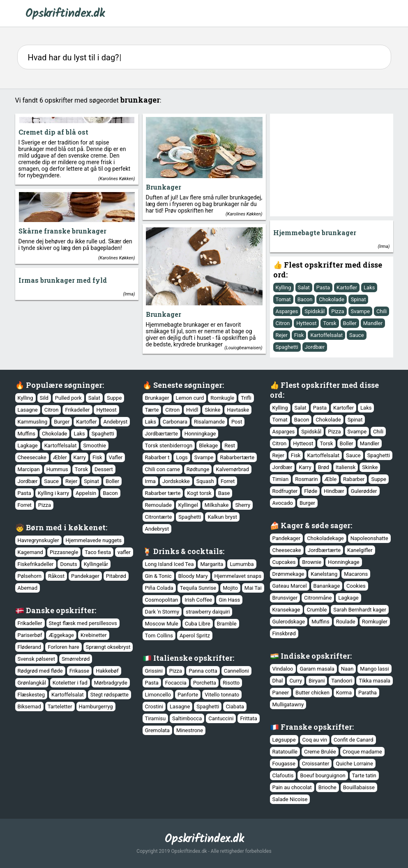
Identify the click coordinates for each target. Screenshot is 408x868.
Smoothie (94, 445)
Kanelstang (324, 574)
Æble (331, 479)
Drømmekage (288, 574)
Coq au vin (315, 740)
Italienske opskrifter (193, 658)
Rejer (282, 335)
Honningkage (200, 434)
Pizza (338, 311)
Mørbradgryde (111, 683)
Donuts (68, 564)
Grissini (154, 671)
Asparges (287, 311)
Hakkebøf (107, 671)
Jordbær (315, 347)
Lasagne (28, 410)
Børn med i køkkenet (66, 527)
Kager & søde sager (316, 525)
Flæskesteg (31, 695)
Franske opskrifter (316, 727)
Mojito (230, 588)
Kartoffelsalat (326, 335)
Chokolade (332, 299)
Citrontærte (159, 517)
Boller (350, 323)
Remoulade (158, 505)
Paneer (281, 693)
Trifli (246, 398)
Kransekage (286, 610)
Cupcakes (284, 562)
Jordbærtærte (161, 434)
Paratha (368, 693)
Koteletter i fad (70, 683)
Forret (25, 505)
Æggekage (61, 635)
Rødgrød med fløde (40, 671)
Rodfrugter (285, 491)
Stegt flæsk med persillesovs (83, 623)
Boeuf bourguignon (323, 775)
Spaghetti (287, 347)
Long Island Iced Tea (169, 564)
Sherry (243, 505)
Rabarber (354, 479)
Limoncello (158, 695)
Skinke (212, 410)
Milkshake (217, 505)
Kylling (284, 287)
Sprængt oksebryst (108, 647)
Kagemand (30, 552)
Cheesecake (32, 457)
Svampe (361, 311)
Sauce (357, 335)
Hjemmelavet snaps (238, 576)
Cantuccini (221, 718)
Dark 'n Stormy (162, 612)
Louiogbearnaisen (243, 348)
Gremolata (157, 730)
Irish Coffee (198, 600)
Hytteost (306, 323)
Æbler (60, 457)
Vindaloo (283, 669)
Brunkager (164, 187)
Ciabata (235, 707)
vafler (124, 552)
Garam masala (317, 669)
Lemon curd (190, 398)
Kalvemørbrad (232, 469)
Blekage (208, 445)
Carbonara (175, 422)
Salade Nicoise (290, 799)
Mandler (373, 323)
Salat (304, 287)
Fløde (311, 491)
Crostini (154, 707)
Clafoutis (283, 775)
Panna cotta (203, 671)
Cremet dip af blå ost (53, 132)
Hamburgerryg (96, 707)
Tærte (152, 410)
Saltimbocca (187, 718)
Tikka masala (375, 681)
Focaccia (176, 683)
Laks (369, 287)
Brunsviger (285, 598)
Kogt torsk (199, 493)
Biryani (317, 681)
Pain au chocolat (292, 787)
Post (237, 422)
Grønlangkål (32, 683)
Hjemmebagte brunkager (315, 232)
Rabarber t (157, 457)
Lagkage (28, 445)
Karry (80, 457)
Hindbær (334, 491)
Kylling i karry (53, 493)
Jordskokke (176, 481)
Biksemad (29, 707)
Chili (381, 311)
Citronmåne (318, 598)
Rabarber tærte (163, 493)
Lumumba (242, 564)
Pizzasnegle (64, 552)
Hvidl (192, 410)
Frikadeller (77, 410)
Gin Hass (229, 600)
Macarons (356, 574)
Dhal (278, 681)
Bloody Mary (193, 576)
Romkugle (222, 398)
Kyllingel (188, 505)
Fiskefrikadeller (36, 564)
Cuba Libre (198, 624)
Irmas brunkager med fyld (63, 280)
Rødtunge (198, 469)
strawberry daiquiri (208, 612)
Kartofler (347, 287)
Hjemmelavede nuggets (94, 540)
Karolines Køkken (117, 179)
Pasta (323, 287)
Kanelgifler (360, 550)
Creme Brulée (320, 752)
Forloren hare (63, 647)
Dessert (104, 469)
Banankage (327, 586)
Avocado (283, 503)
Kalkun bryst (222, 517)
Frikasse (80, 671)
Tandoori (342, 681)
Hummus (57, 469)
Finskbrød (284, 633)
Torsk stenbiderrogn (169, 445)
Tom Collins (159, 636)
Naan (347, 669)
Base (224, 493)
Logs (182, 457)
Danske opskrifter (60, 610)
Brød (324, 467)
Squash (205, 481)
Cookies (356, 586)
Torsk (330, 323)
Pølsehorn (30, 576)
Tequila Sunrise (198, 588)
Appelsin (86, 493)
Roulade (346, 622)
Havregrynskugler (38, 540)
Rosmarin (306, 479)
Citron (283, 323)
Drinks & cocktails (188, 551)
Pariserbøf (30, 635)
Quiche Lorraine (354, 764)
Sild (44, 398)
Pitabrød (116, 576)
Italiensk (346, 467)
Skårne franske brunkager (62, 231)
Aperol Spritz (195, 636)
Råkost (56, 576)
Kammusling (33, 422)
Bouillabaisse (359, 787)
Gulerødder (364, 491)
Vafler (116, 457)
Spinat (358, 299)
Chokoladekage (325, 538)
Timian (281, 479)
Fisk (299, 335)
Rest (230, 445)
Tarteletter (60, 707)
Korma (344, 693)
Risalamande (209, 422)
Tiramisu (156, 718)
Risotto (231, 683)
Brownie (312, 562)
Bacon (305, 299)
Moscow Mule (162, 624)
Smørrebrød (76, 659)
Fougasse (284, 764)
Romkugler (375, 622)
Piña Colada (159, 588)
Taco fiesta (98, 552)
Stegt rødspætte (109, 695)
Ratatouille (285, 752)
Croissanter (316, 764)
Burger (62, 422)
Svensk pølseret (36, 659)
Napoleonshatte (369, 538)
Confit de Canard (354, 740)
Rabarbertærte (237, 457)
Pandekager (287, 538)
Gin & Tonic (158, 576)
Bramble (227, 624)
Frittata (249, 718)
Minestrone (190, 730)
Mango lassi (374, 669)
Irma (384, 246)
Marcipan (29, 469)
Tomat (283, 299)
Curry (296, 681)
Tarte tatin (364, 775)
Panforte (188, 695)
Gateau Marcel (290, 586)
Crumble (317, 610)
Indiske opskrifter (315, 656)
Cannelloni (236, 671)
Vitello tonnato (222, 695)
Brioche (327, 787)
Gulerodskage (289, 622)
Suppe (114, 398)
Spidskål (315, 311)
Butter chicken (312, 693)
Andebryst (115, 422)
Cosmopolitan (162, 600)
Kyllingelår (96, 564)
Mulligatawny (288, 704)
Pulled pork (68, 398)
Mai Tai (253, 588)
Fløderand (30, 647)
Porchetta (205, 683)
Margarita (212, 564)
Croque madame (362, 752)
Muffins (27, 434)
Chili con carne (163, 469)
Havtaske (238, 410)
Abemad (28, 588)
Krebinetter (94, 635)
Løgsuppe (284, 740)
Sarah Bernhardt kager (360, 610)
